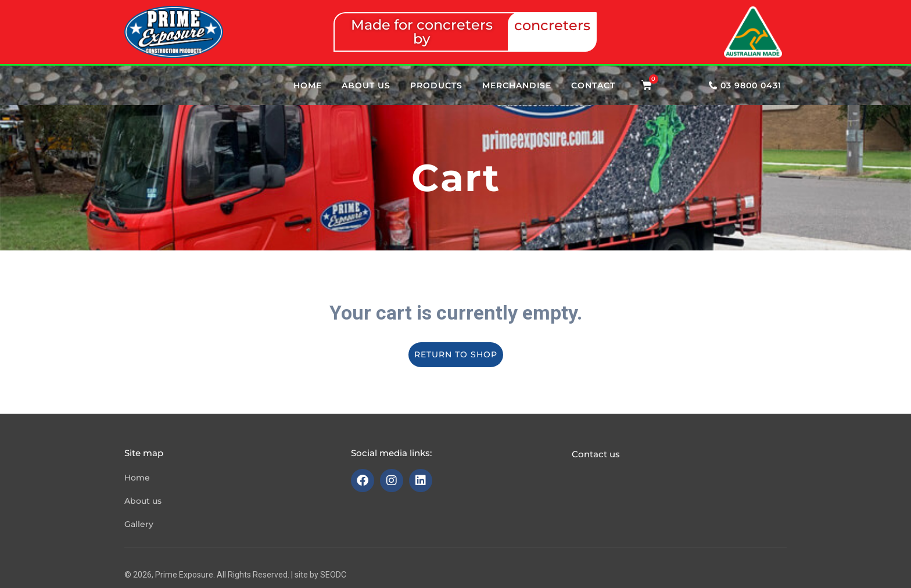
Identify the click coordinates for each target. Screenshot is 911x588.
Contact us (596, 454)
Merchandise (517, 85)
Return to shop (456, 354)
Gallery (139, 524)
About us (366, 85)
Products (436, 85)
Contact (593, 85)
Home (308, 85)
